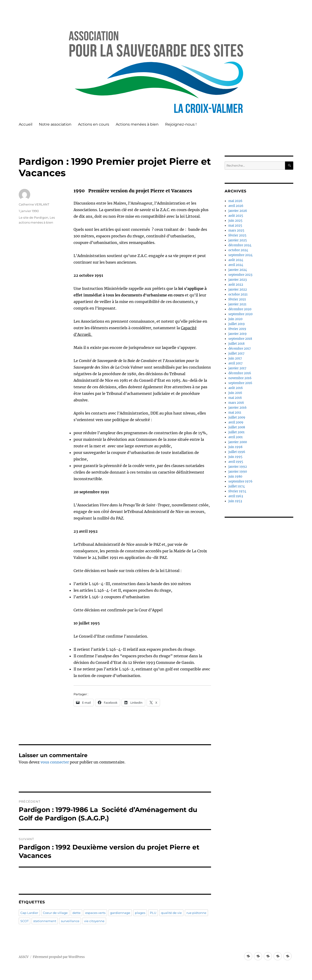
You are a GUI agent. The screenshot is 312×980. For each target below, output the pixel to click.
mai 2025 (235, 226)
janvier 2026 (238, 211)
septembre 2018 (240, 339)
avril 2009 (236, 422)
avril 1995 (236, 462)
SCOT (24, 921)
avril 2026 (236, 206)
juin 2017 (235, 358)
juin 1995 (235, 457)
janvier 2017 (237, 368)
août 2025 (236, 216)
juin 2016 (235, 393)
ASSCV (24, 957)
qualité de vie (171, 913)
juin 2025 (235, 221)
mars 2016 (236, 403)
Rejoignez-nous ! (181, 124)
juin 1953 (235, 501)
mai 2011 (235, 413)
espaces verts (95, 913)
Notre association (55, 124)
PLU (153, 913)
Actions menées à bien (137, 124)
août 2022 (236, 285)
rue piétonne (196, 913)
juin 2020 (235, 319)
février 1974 (237, 491)
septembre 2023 (240, 275)
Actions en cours (94, 124)
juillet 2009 (237, 417)
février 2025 (237, 235)
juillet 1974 (237, 486)
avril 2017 (236, 363)
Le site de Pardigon (33, 217)
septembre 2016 (240, 383)
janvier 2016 (238, 408)
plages (140, 913)
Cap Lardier (29, 913)
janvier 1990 (238, 472)
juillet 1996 (237, 452)
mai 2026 (235, 201)
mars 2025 (236, 230)
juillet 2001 (236, 432)
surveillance (70, 921)
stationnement (45, 921)
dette (76, 913)
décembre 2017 (240, 349)
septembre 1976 (240, 481)
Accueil (26, 124)
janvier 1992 (238, 467)
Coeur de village (55, 913)
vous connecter (55, 762)
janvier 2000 (238, 442)
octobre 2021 (238, 294)
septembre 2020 (240, 314)
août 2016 (236, 388)
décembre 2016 (240, 373)
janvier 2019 (238, 334)
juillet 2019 (237, 324)
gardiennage (120, 913)
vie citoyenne (94, 921)
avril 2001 (236, 437)
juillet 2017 (236, 353)
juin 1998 (235, 447)
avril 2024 (236, 265)
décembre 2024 (240, 245)
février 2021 (237, 299)
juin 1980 (235, 477)
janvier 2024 (238, 270)
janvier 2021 (237, 304)
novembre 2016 (240, 378)
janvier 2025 (238, 240)
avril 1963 (236, 496)
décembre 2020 (240, 309)
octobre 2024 (238, 250)
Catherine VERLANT (34, 204)
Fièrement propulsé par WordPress (59, 957)
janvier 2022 (238, 290)
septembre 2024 (240, 255)
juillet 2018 (236, 344)
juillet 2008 (237, 427)
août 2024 (236, 260)
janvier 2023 (238, 280)
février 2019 (237, 329)
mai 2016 (235, 398)
